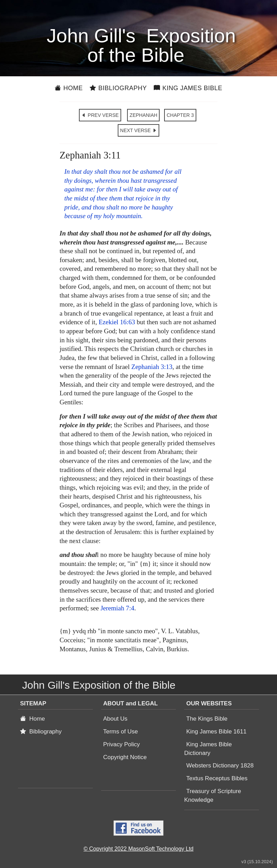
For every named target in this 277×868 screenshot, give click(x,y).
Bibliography (118, 88)
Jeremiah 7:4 (117, 608)
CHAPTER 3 (180, 115)
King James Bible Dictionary (208, 749)
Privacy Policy (122, 744)
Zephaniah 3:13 (152, 367)
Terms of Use (120, 732)
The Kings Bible (207, 719)
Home (69, 88)
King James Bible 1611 (216, 732)
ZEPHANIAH (143, 115)
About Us (115, 719)
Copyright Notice (125, 757)
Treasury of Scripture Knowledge (213, 796)
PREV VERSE (100, 115)
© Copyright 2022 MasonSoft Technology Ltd (138, 849)
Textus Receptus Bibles (217, 778)
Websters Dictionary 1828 (220, 766)
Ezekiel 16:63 (117, 322)
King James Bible (188, 88)
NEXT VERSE (138, 130)
